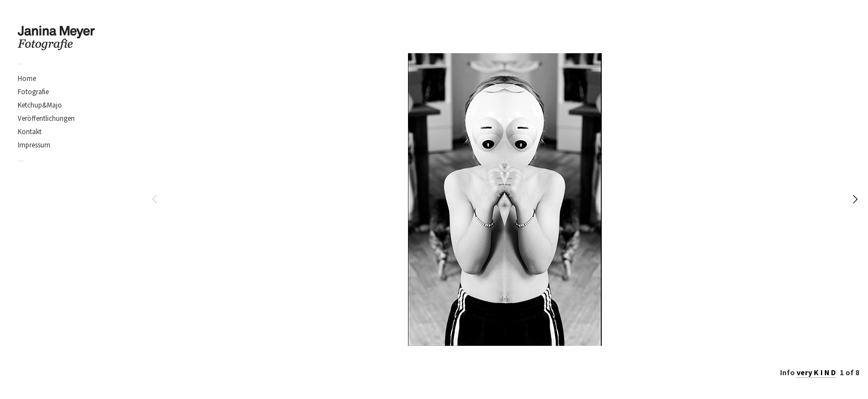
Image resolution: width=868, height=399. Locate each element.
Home (27, 78)
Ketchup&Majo (40, 105)
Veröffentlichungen (46, 118)
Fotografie (33, 92)
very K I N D (816, 372)
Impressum (34, 145)
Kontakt (30, 132)
